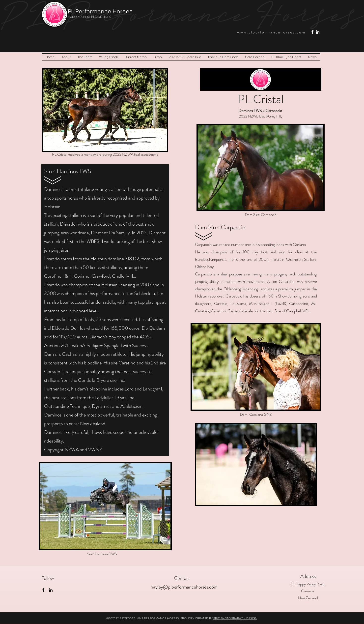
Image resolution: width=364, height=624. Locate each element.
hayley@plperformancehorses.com (184, 587)
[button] (85, 57)
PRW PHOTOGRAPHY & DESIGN (235, 618)
